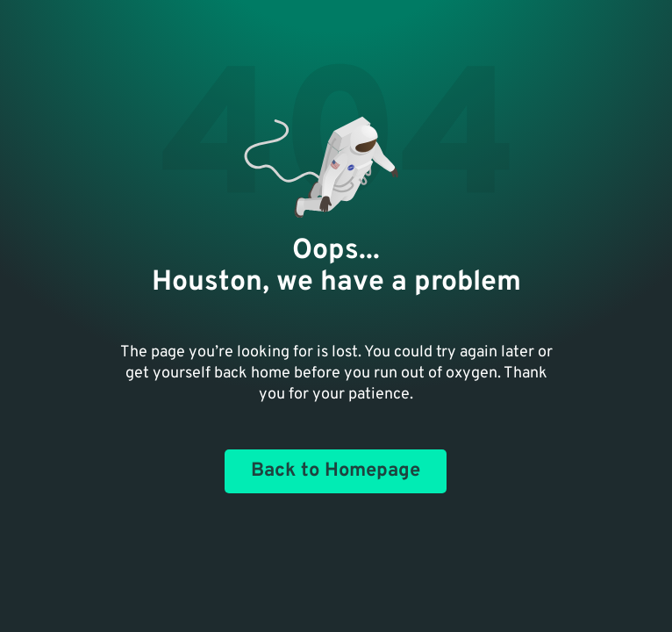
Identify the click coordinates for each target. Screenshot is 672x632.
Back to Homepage (336, 471)
